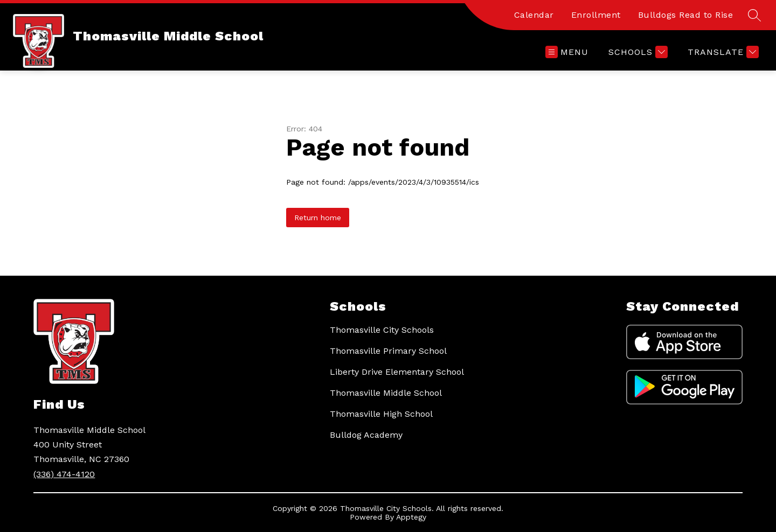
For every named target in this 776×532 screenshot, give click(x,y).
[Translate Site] (722, 52)
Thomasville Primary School (388, 351)
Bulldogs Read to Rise (686, 15)
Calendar (534, 15)
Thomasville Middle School (386, 393)
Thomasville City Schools (382, 330)
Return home (318, 218)
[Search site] (754, 15)
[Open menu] (567, 52)
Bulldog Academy (366, 435)
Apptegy (411, 517)
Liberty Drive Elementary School (397, 372)
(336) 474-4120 (64, 474)
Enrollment (596, 15)
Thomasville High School (381, 414)
